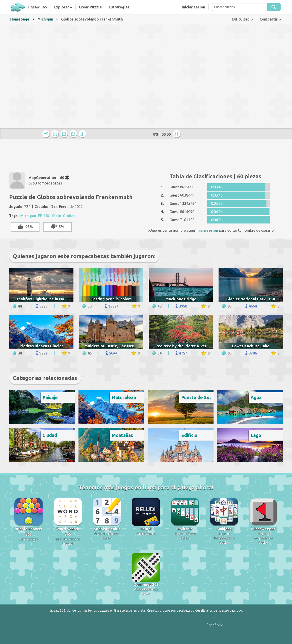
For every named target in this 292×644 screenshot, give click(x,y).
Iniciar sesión (193, 7)
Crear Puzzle (90, 7)
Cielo (57, 216)
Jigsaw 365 (37, 7)
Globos (69, 216)
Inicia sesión (207, 230)
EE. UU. (44, 216)
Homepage (20, 19)
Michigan (45, 19)
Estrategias (119, 7)
